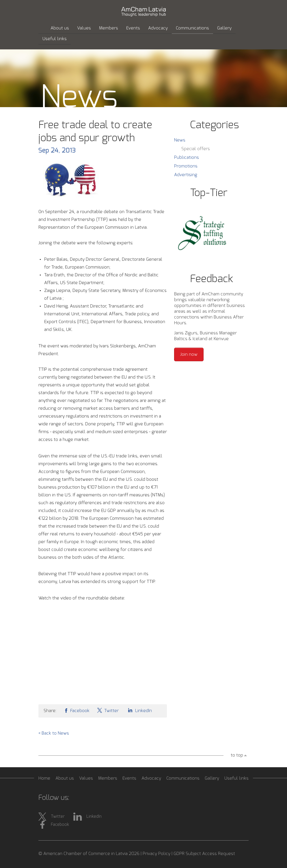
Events (133, 28)
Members (109, 28)
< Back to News (54, 733)
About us (60, 28)
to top (237, 755)
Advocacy (158, 28)
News (180, 140)
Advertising (186, 175)
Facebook (77, 710)
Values (84, 28)
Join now (189, 354)
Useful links (55, 39)
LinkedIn (139, 710)
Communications (192, 28)
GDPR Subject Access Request (204, 854)
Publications (187, 158)
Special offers (196, 149)
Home (44, 778)
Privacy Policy (156, 854)
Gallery (224, 28)
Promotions (186, 166)
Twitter (108, 710)
